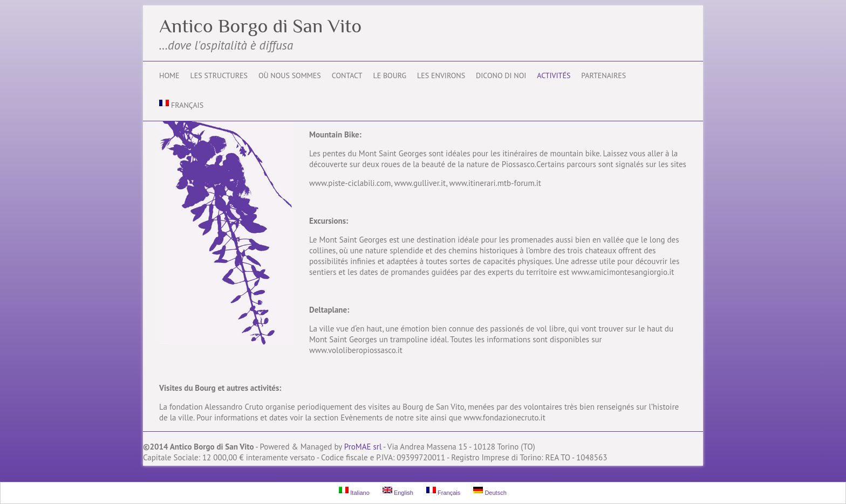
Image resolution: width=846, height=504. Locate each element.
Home (169, 75)
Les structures (219, 75)
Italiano (354, 491)
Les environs (441, 75)
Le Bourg (390, 75)
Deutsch (490, 491)
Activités (554, 75)
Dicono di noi (501, 75)
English (398, 491)
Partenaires (603, 75)
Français (181, 105)
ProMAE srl (363, 447)
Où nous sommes (290, 75)
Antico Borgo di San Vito (260, 26)
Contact (347, 75)
